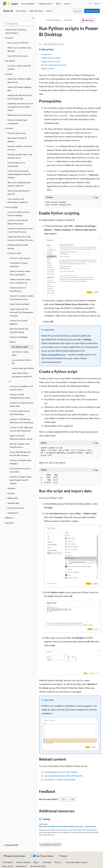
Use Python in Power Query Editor (60, 780)
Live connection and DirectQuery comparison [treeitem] (18, 201)
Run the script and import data (54, 65)
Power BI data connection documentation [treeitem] (16, 31)
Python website (60, 115)
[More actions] (99, 20)
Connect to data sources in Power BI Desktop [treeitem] (19, 214)
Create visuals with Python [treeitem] (23, 368)
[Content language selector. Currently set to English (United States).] (14, 856)
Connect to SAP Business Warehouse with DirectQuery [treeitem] (22, 421)
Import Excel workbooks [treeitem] (20, 304)
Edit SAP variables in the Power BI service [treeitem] (20, 446)
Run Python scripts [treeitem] (20, 347)
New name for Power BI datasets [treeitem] (17, 140)
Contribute (47, 862)
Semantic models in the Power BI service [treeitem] (20, 148)
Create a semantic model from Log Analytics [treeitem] (20, 273)
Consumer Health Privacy (76, 862)
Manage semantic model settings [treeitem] (18, 247)
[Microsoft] (5, 4)
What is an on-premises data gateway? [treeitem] (19, 49)
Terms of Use (7, 866)
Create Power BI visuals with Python (61, 772)
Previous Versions (23, 862)
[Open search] (90, 4)
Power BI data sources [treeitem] (17, 133)
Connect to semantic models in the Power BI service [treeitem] (21, 298)
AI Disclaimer (8, 862)
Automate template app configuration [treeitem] (17, 122)
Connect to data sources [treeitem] (20, 258)
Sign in (97, 3)
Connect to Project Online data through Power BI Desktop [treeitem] (20, 480)
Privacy (58, 862)
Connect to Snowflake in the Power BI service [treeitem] (21, 388)
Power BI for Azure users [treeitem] (18, 56)
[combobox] (18, 24)
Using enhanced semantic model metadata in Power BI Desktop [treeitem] (19, 174)
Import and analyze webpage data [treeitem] (19, 89)
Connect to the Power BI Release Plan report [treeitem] (18, 222)
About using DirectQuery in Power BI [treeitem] (19, 192)
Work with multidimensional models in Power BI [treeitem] (19, 184)
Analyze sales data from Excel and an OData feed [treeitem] (19, 97)
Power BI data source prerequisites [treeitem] (16, 164)
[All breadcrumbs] (41, 20)
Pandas (50, 146)
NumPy (82, 175)
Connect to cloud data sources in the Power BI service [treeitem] (20, 230)
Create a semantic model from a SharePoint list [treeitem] (20, 281)
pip (89, 133)
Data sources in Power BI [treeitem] (18, 43)
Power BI (68, 20)
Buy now (78, 11)
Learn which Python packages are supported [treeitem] (22, 375)
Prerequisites (46, 54)
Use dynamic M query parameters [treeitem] (19, 265)
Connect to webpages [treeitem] (19, 337)
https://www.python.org (53, 354)
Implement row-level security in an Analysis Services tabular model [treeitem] (20, 107)
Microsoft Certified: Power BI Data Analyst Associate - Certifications (68, 826)
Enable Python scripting (51, 58)
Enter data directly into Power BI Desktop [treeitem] (19, 330)
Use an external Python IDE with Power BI (63, 776)
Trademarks (21, 866)
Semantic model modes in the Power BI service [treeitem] (20, 156)
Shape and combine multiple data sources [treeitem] (19, 80)
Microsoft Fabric (54, 20)
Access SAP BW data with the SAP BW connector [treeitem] (20, 454)
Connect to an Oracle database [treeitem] (19, 322)
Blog (35, 862)
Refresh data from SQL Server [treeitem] (20, 115)
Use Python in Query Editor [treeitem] (20, 353)
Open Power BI (92, 11)
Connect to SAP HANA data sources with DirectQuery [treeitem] (21, 429)
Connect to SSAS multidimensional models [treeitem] (20, 396)
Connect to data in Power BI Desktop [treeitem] (19, 67)
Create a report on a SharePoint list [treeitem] (18, 289)
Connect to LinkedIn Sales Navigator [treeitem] (20, 462)
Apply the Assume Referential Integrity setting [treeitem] (21, 437)
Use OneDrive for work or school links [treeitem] (20, 470)
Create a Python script (50, 61)
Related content (48, 68)
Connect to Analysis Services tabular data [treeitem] (21, 404)
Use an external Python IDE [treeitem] (21, 362)
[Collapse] (33, 18)
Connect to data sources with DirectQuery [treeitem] (20, 413)
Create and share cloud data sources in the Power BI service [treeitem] (20, 238)
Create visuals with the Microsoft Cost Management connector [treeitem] (22, 312)
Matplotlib (52, 171)
